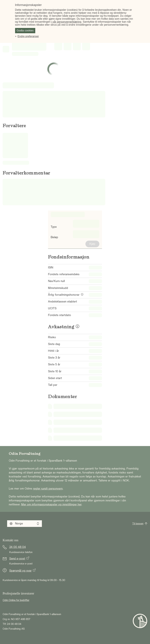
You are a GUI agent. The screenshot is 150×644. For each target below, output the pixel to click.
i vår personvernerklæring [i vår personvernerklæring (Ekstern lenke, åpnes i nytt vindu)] (66, 22)
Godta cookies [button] (25, 31)
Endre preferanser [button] (28, 36)
